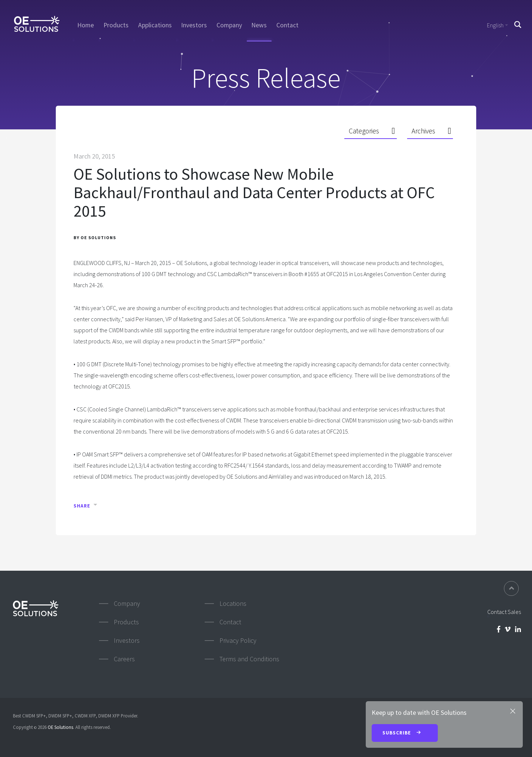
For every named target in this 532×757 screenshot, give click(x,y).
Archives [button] (423, 131)
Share (82, 506)
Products (116, 25)
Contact (287, 25)
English (495, 25)
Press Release (266, 78)
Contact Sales (504, 612)
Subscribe (405, 733)
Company (229, 25)
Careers (124, 659)
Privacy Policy (238, 640)
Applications (155, 25)
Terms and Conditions (249, 659)
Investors (194, 25)
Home (86, 25)
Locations (233, 603)
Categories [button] (364, 131)
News (259, 25)
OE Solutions (60, 727)
